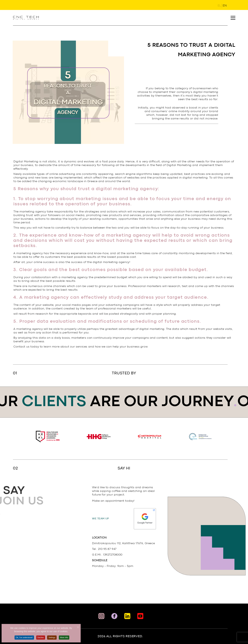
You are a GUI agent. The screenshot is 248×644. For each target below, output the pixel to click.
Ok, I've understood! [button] (24, 642)
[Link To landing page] (26, 18)
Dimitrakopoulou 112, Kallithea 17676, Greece (123, 543)
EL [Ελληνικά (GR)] (219, 6)
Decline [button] (41, 642)
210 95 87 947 (107, 549)
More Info (64, 642)
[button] (233, 18)
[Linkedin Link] (127, 616)
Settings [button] (52, 642)
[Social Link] (140, 616)
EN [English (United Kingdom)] (225, 6)
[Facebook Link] (114, 616)
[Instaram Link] (101, 616)
